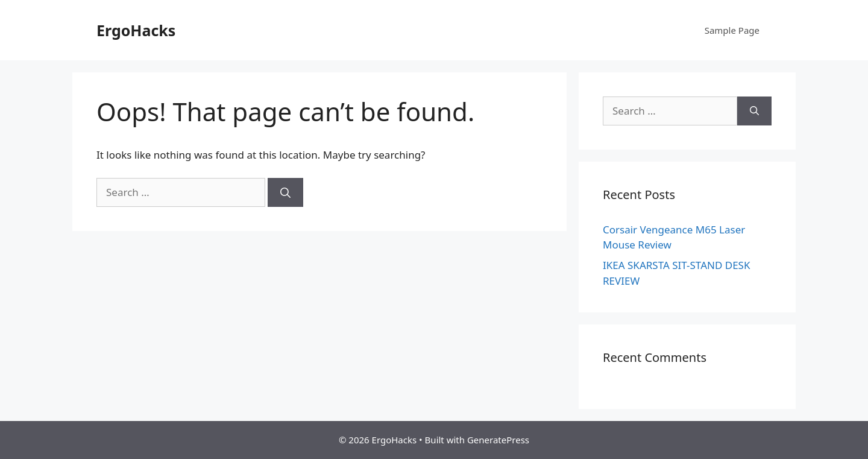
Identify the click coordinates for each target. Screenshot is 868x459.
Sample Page (732, 30)
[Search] (285, 192)
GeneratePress (498, 440)
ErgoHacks (136, 30)
